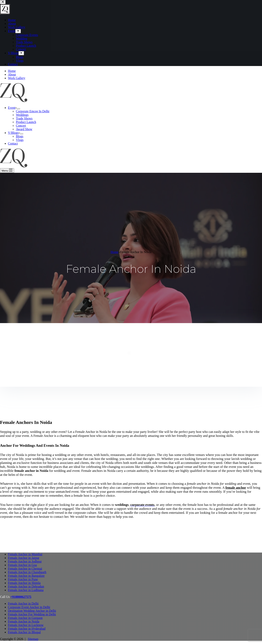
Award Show (24, 129)
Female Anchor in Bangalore (26, 576)
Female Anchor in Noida (24, 621)
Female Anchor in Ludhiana (26, 590)
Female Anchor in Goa (22, 565)
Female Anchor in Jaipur (24, 558)
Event (12, 108)
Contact (13, 143)
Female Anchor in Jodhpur (25, 561)
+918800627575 (21, 597)
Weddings (22, 115)
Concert (21, 126)
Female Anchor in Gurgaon (25, 618)
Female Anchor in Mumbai (25, 554)
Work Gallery (17, 78)
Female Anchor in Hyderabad (27, 629)
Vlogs (20, 140)
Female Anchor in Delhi (23, 604)
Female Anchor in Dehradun (26, 586)
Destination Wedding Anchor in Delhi (32, 611)
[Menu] (7, 170)
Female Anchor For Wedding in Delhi (32, 614)
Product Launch (26, 122)
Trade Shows (24, 118)
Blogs (20, 136)
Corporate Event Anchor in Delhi (29, 607)
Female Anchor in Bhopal (24, 632)
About (12, 74)
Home (12, 71)
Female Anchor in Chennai (25, 569)
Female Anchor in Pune (23, 579)
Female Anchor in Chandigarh (27, 572)
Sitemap (33, 639)
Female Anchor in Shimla (24, 583)
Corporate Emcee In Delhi (33, 111)
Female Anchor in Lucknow (26, 625)
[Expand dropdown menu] (18, 109)
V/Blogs (14, 133)
